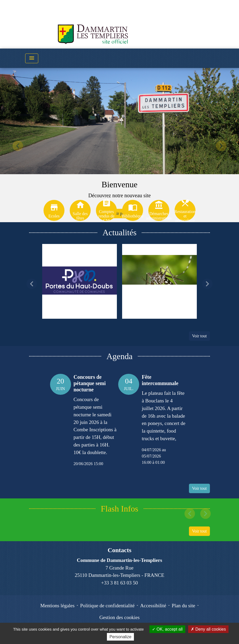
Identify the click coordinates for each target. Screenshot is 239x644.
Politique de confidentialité (107, 606)
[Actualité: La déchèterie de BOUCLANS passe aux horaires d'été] (80, 281)
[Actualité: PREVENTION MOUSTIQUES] (159, 281)
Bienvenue (120, 184)
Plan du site (183, 606)
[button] (18, 146)
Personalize (121, 637)
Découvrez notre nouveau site (119, 195)
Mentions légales (58, 606)
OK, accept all (167, 629)
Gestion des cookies (119, 617)
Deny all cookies (208, 629)
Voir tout (199, 336)
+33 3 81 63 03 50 (119, 583)
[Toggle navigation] (32, 58)
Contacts (120, 550)
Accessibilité (153, 606)
